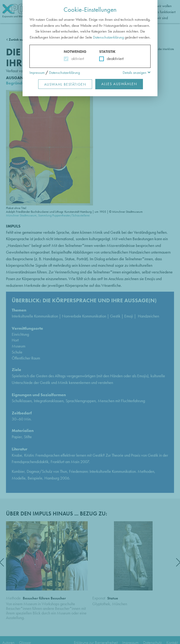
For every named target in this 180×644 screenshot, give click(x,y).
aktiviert (77, 58)
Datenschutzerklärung (108, 37)
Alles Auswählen (119, 84)
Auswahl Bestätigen (65, 84)
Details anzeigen (135, 73)
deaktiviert (112, 58)
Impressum (37, 73)
